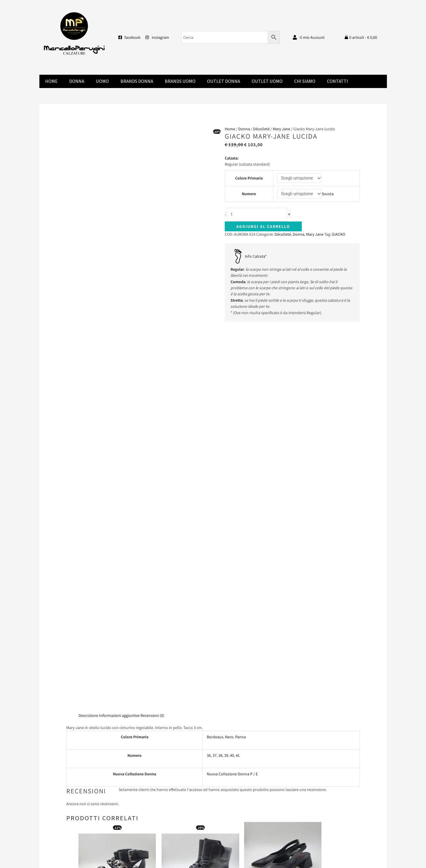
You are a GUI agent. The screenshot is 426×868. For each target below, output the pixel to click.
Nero (229, 456)
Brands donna (137, 81)
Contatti (338, 81)
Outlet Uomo (267, 81)
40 (232, 475)
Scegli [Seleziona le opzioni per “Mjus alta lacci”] (183, 641)
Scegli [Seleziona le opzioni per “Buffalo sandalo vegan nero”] (111, 646)
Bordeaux (215, 456)
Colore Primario (249, 178)
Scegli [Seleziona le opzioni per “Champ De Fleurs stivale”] (327, 641)
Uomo (102, 81)
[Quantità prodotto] (259, 216)
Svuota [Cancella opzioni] (329, 195)
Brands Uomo (180, 81)
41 (238, 475)
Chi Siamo (305, 81)
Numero (249, 195)
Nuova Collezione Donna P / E (232, 493)
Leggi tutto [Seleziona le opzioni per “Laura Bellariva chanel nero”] (255, 629)
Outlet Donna (224, 81)
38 (220, 475)
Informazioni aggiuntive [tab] (119, 435)
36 (209, 475)
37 (215, 475)
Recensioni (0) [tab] (152, 435)
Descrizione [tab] (88, 435)
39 (226, 475)
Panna (241, 456)
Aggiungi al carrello (263, 228)
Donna (77, 81)
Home (51, 81)
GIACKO (339, 236)
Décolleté (261, 129)
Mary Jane (281, 129)
